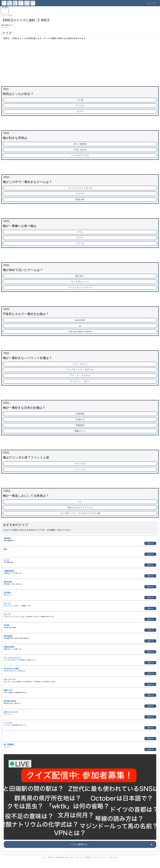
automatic (80, 320)
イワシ (80, 232)
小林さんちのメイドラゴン (80, 507)
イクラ (80, 238)
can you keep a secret (80, 331)
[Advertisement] (80, 64)
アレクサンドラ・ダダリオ (80, 370)
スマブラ (80, 194)
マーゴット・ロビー (80, 381)
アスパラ (80, 243)
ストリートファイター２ (80, 188)
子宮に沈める (80, 150)
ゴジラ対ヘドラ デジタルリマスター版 (80, 513)
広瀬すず (80, 419)
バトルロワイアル (80, 155)
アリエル (80, 106)
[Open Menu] (151, 3)
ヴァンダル (80, 463)
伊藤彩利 (80, 425)
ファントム (80, 469)
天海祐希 (80, 414)
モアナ (80, 111)
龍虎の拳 (80, 199)
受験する (150, 543)
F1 (80, 502)
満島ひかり (80, 431)
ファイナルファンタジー (80, 287)
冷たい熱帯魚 (80, 144)
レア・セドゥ (80, 364)
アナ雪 (80, 100)
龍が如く (80, 276)
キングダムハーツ (80, 282)
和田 (11, 25)
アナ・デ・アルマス (80, 375)
